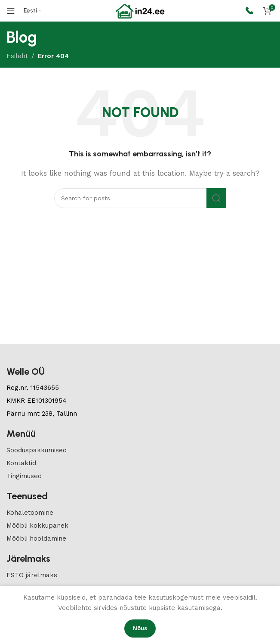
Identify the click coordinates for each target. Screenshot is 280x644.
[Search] (140, 198)
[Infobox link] (249, 11)
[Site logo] (140, 10)
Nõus (140, 628)
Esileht (17, 56)
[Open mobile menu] (11, 11)
